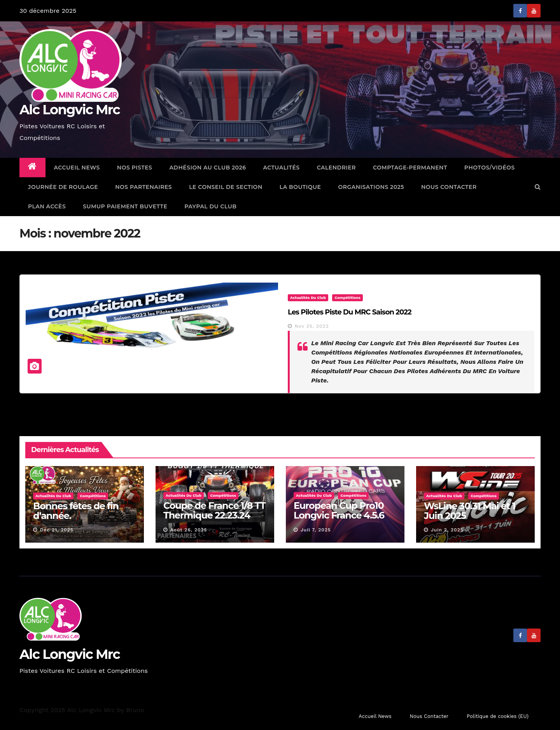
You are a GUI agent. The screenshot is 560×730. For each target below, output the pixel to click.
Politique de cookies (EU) (498, 716)
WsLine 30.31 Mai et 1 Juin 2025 (470, 511)
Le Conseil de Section (226, 187)
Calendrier (336, 168)
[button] (538, 187)
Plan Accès (47, 206)
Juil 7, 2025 (316, 530)
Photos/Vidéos (490, 168)
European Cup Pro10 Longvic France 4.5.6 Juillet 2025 (339, 515)
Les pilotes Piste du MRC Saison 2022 (350, 312)
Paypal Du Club (210, 206)
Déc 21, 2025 (57, 530)
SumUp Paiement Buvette (125, 206)
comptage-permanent (410, 168)
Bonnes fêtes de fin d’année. (76, 511)
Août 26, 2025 (189, 530)
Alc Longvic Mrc (70, 110)
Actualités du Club (308, 298)
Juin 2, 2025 (447, 530)
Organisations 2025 (371, 187)
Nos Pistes (135, 168)
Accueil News (77, 168)
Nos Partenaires (143, 187)
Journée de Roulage (63, 187)
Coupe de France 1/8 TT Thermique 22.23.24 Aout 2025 (214, 515)
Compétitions (347, 298)
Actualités (281, 168)
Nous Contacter (449, 187)
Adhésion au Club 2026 (207, 168)
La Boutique (300, 187)
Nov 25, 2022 (312, 326)
